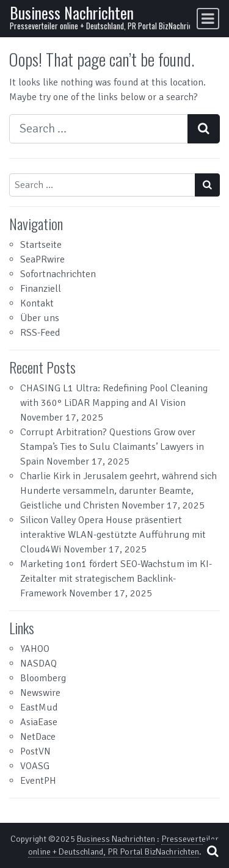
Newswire (40, 693)
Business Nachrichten (72, 13)
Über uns (40, 318)
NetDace (38, 737)
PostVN (35, 751)
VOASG (35, 766)
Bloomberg (43, 678)
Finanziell (41, 289)
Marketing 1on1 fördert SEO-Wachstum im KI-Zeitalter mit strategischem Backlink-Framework (116, 579)
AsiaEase (39, 722)
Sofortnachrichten (58, 274)
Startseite (41, 245)
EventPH (38, 781)
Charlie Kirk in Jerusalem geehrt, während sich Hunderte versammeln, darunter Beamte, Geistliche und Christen (118, 491)
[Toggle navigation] (208, 19)
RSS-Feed (40, 333)
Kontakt (37, 303)
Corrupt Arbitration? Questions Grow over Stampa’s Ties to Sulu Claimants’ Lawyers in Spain (112, 447)
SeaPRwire (42, 259)
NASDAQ (38, 664)
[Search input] (99, 129)
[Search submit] (204, 129)
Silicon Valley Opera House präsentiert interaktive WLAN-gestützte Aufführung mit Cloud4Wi (113, 535)
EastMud (39, 707)
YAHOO (35, 649)
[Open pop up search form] (213, 851)
